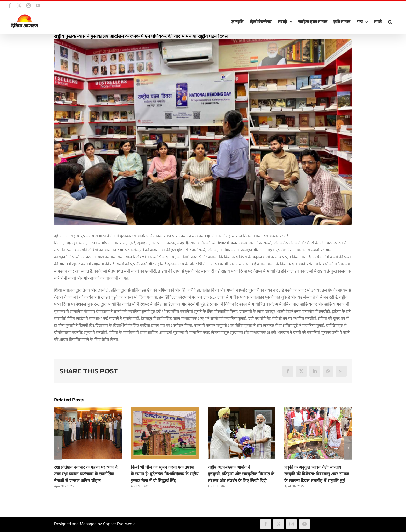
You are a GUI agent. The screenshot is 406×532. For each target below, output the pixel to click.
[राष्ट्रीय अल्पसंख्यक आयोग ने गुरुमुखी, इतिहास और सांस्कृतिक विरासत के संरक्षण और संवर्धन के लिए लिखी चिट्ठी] (241, 411)
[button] (390, 22)
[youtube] (304, 524)
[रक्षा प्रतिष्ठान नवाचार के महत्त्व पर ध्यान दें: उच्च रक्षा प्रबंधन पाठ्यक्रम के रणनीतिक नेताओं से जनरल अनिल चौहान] (88, 411)
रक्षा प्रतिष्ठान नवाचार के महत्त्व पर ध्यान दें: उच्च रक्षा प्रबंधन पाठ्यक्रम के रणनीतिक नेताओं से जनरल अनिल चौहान (86, 474)
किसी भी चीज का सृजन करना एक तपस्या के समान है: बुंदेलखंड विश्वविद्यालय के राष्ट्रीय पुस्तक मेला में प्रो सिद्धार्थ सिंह (165, 474)
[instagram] (292, 524)
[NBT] (203, 132)
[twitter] (279, 524)
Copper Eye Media (119, 524)
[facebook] (266, 524)
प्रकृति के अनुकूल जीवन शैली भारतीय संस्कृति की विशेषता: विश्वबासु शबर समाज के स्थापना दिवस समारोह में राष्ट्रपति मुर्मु (317, 474)
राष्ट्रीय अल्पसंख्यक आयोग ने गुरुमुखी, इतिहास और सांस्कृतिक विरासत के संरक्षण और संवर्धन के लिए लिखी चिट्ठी (241, 474)
